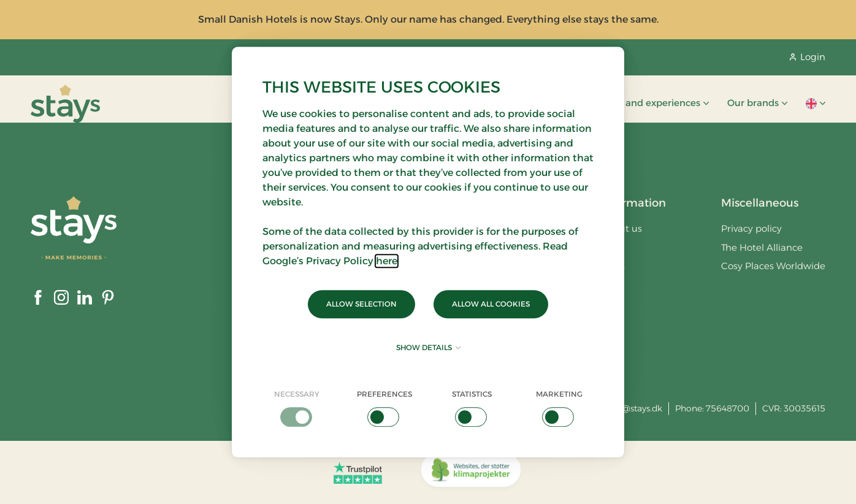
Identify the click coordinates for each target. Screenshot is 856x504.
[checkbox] (297, 408)
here (387, 261)
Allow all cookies (491, 304)
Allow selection (361, 304)
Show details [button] (428, 347)
